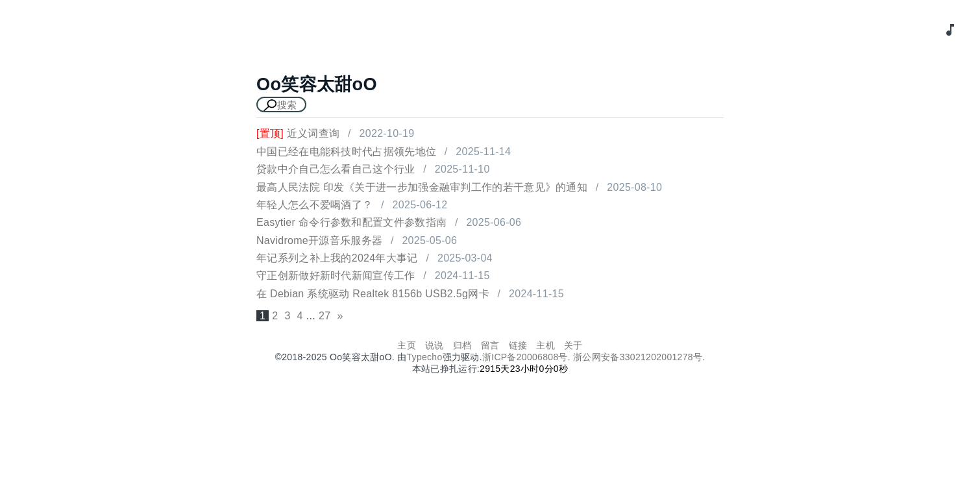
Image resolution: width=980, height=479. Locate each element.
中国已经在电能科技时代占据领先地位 (346, 152)
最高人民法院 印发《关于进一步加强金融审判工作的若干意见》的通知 (422, 187)
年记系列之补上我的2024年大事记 (337, 258)
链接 (518, 345)
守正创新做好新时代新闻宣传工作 (336, 276)
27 (325, 316)
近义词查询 (298, 133)
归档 (462, 345)
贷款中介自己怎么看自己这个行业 (336, 169)
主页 (407, 345)
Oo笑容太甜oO (317, 84)
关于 (573, 345)
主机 (545, 345)
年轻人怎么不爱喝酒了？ (314, 205)
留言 (490, 345)
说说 (435, 345)
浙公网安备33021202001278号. (639, 357)
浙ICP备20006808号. (528, 357)
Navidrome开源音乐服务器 (319, 240)
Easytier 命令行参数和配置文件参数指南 (351, 222)
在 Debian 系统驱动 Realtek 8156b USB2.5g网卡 (373, 294)
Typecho (425, 357)
